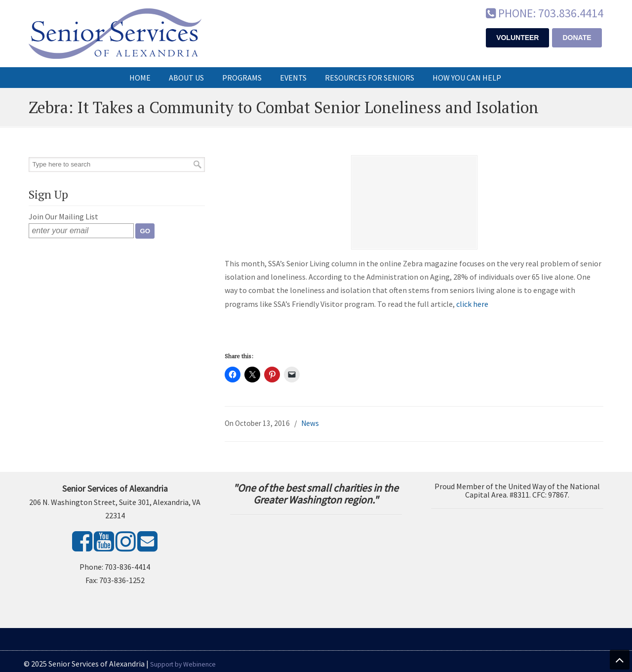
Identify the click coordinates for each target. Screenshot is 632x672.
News (310, 423)
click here (472, 304)
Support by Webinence (183, 664)
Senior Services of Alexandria (115, 34)
